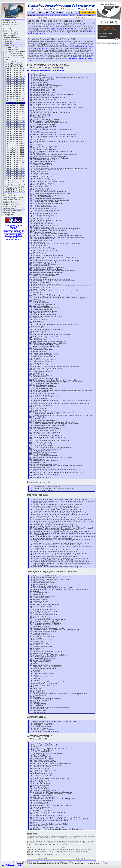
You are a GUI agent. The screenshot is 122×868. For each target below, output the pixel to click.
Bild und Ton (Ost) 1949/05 (15, 87)
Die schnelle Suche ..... (10, 213)
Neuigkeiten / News (9, 21)
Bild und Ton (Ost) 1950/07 (15, 117)
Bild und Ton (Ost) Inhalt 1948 (16, 68)
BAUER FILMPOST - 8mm (13, 189)
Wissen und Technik (9, 35)
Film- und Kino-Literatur (10, 50)
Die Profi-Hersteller (9, 196)
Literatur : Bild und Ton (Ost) (14, 66)
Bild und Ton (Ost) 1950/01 (15, 105)
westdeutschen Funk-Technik (84, 47)
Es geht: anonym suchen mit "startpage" (14, 226)
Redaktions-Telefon (94, 862)
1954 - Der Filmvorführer (13, 60)
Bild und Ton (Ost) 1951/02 (15, 134)
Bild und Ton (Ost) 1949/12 (15, 101)
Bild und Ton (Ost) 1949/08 (15, 93)
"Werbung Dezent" (9, 215)
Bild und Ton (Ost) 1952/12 (15, 179)
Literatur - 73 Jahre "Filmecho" (14, 183)
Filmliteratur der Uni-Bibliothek (14, 187)
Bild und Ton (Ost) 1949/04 (15, 85)
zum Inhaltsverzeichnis (10, 23)
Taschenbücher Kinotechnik (14, 62)
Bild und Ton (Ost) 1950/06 (15, 115)
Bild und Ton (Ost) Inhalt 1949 (16, 76)
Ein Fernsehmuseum (9, 27)
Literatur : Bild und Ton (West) (14, 181)
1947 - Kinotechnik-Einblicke (14, 56)
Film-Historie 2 (7, 43)
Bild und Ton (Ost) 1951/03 (15, 136)
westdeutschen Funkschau (39, 48)
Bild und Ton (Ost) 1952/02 (15, 158)
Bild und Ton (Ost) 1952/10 (15, 175)
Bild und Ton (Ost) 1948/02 (15, 72)
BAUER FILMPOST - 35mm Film (15, 191)
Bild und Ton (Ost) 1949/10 (15, 97)
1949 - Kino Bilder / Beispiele (14, 54)
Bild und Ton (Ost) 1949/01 (15, 78)
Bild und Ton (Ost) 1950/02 (15, 107)
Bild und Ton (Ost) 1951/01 (15, 132)
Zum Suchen (88, 12)
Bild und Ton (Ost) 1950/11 (15, 126)
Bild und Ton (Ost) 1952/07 (15, 168)
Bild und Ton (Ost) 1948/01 (15, 70)
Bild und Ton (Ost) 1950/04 (15, 111)
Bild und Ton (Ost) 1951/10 (15, 150)
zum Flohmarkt (105, 862)
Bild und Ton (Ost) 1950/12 (15, 128)
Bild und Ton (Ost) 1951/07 (15, 144)
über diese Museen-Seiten (11, 204)
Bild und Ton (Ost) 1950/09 (15, 121)
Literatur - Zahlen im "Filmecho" (15, 185)
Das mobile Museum (9, 29)
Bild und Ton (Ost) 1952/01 (15, 156)
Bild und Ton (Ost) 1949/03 (15, 83)
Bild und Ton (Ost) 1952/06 (15, 166)
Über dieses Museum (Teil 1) (12, 25)
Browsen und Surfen (9, 206)
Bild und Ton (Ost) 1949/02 (15, 80)
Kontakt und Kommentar (10, 202)
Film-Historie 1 (7, 41)
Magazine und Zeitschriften (11, 37)
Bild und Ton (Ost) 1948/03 (15, 74)
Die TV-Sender (7, 194)
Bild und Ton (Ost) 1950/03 (15, 109)
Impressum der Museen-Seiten (12, 211)
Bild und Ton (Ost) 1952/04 (15, 162)
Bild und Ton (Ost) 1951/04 (15, 138)
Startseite (40, 15)
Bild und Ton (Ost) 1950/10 (15, 123)
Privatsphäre (84, 862)
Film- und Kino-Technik (10, 48)
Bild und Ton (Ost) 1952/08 (15, 170)
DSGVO (77, 862)
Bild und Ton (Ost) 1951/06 (15, 142)
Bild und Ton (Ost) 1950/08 (15, 119)
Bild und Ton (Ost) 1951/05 (15, 140)
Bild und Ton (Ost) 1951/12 (15, 154)
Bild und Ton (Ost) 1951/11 (15, 152)
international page (8, 208)
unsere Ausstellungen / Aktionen (13, 198)
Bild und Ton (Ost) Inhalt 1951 (16, 130)
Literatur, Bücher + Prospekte (12, 39)
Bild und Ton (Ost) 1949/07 (15, 91)
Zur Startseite (17, 862)
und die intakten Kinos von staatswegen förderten (61, 28)
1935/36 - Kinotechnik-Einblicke (15, 58)
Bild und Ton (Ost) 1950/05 (15, 113)
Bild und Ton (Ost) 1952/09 (15, 172)
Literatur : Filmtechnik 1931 (13, 64)
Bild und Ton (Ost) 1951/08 (15, 146)
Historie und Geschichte (10, 31)
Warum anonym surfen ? (14, 239)
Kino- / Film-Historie (9, 46)
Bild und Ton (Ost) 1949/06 (15, 89)
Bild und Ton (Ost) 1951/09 (15, 148)
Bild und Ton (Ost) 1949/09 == (16, 95)
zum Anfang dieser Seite (12, 865)
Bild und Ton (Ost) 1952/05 (15, 164)
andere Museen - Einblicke (11, 200)
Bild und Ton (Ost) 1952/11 (15, 177)
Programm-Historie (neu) (11, 33)
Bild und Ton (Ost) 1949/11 (15, 99)
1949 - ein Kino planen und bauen (15, 52)
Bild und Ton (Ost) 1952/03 (15, 160)
